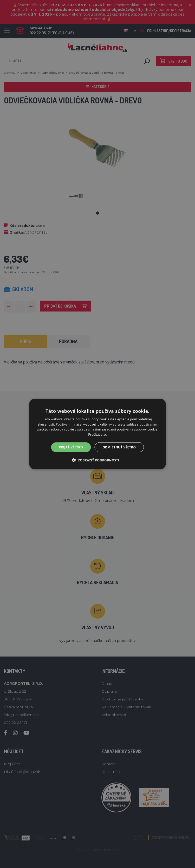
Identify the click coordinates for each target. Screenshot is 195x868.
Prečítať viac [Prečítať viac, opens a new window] (97, 435)
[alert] (97, 434)
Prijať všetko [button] (71, 447)
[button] (98, 460)
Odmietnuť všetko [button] (119, 447)
